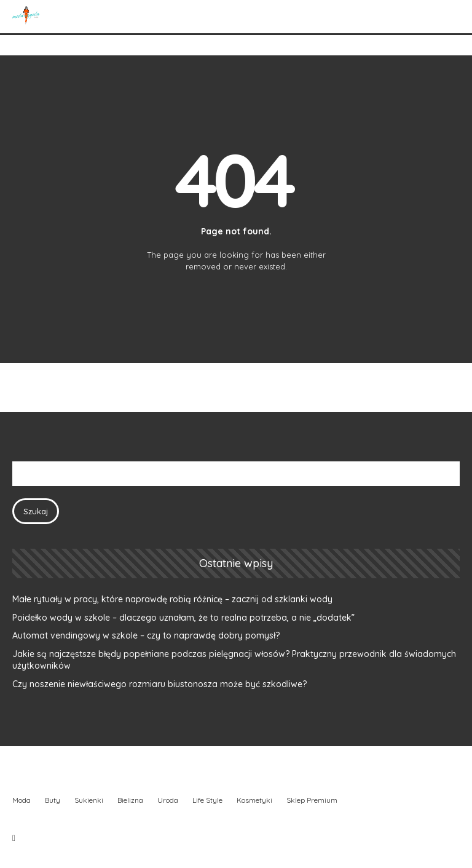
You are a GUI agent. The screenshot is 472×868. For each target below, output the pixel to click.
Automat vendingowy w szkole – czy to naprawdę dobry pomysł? (146, 635)
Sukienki (89, 800)
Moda (22, 800)
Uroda (168, 800)
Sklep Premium (312, 800)
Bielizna (130, 800)
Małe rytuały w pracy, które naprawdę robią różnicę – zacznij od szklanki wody (172, 599)
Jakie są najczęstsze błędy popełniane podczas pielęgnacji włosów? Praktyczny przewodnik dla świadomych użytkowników (234, 660)
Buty (53, 800)
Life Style (207, 800)
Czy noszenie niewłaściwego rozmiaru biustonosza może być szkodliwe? (159, 684)
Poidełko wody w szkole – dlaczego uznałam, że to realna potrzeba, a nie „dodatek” (183, 618)
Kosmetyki (254, 800)
